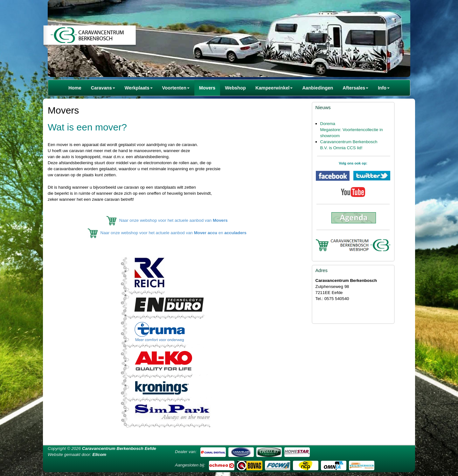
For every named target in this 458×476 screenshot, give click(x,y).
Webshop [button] (235, 88)
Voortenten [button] (176, 88)
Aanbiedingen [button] (318, 88)
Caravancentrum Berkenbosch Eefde (119, 448)
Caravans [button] (103, 88)
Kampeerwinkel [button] (274, 88)
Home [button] (75, 88)
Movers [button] (207, 88)
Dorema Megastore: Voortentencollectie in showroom (352, 130)
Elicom (100, 455)
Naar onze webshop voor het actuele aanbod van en (173, 233)
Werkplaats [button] (139, 88)
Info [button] (384, 88)
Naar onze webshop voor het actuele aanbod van (173, 220)
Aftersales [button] (355, 88)
